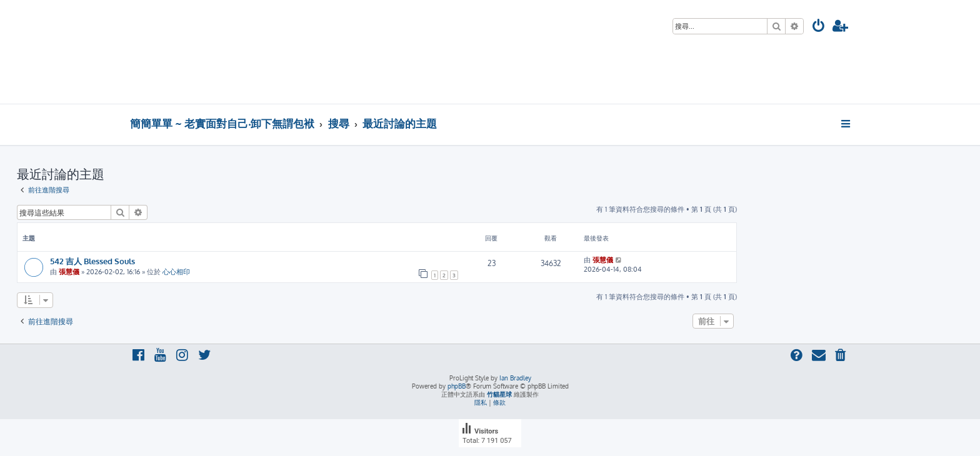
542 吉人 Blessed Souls (92, 261)
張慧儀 (69, 272)
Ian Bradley (515, 378)
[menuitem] (819, 27)
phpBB (457, 386)
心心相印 (176, 272)
